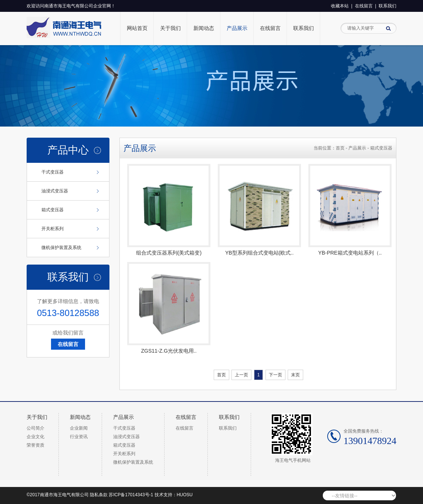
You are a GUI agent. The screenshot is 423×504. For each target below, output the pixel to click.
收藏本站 (340, 6)
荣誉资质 (35, 445)
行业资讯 (79, 437)
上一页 (241, 375)
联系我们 (388, 6)
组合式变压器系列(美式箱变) (169, 253)
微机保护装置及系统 (61, 248)
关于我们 (170, 28)
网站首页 (137, 28)
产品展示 (237, 28)
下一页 (275, 375)
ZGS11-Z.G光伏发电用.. (169, 351)
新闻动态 (204, 28)
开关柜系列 (53, 229)
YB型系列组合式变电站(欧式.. (259, 253)
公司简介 (35, 428)
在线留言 (364, 6)
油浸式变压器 (55, 191)
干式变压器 (53, 172)
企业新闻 (79, 428)
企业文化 (35, 437)
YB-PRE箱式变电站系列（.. (350, 253)
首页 (340, 148)
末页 (295, 375)
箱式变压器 (53, 210)
